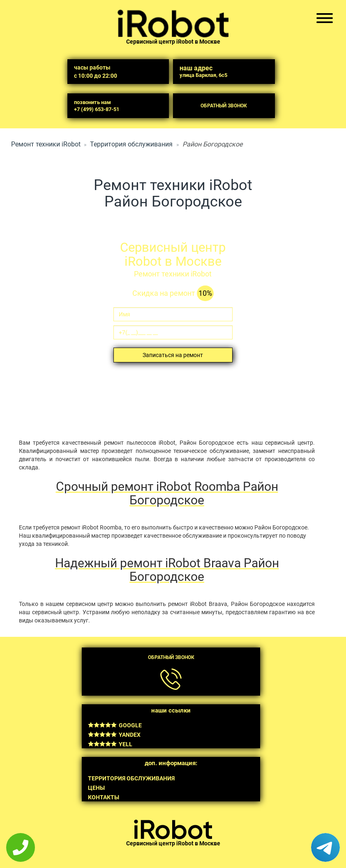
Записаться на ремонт (173, 355)
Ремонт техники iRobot (46, 144)
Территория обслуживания (131, 144)
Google (115, 725)
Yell (110, 744)
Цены (96, 788)
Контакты (104, 797)
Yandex (114, 735)
